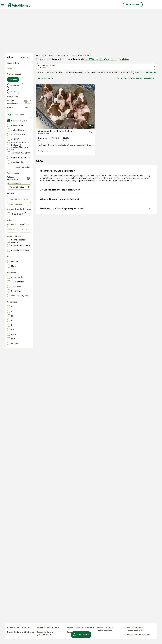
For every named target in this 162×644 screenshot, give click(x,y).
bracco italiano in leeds (48, 627)
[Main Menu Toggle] (3, 5)
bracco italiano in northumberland (105, 629)
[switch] (28, 102)
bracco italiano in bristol (19, 627)
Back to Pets (13, 63)
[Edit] (29, 178)
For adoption (15, 85)
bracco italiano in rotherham (80, 627)
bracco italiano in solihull (139, 635)
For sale (13, 79)
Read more (151, 72)
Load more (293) (23, 167)
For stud (13, 92)
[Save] (91, 132)
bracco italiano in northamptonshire (135, 629)
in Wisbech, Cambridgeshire (107, 59)
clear (27, 108)
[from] (13, 229)
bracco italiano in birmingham (21, 632)
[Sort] (136, 78)
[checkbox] (9, 121)
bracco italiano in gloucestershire (45, 633)
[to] (26, 229)
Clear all (25, 57)
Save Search (45, 78)
